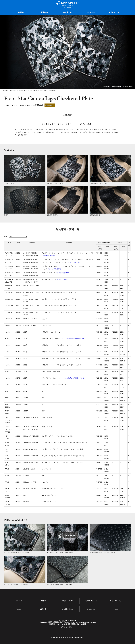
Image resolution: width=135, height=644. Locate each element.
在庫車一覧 (67, 12)
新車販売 (44, 12)
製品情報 (21, 12)
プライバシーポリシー (67, 626)
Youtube (19, 608)
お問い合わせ (114, 12)
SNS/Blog (91, 12)
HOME (6, 91)
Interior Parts (23, 91)
